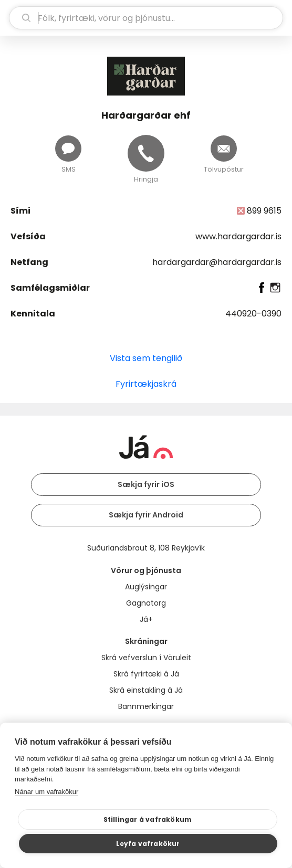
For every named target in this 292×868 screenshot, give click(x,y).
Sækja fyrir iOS (146, 484)
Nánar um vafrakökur (46, 792)
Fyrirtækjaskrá (146, 384)
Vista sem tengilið (146, 358)
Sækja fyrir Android (146, 515)
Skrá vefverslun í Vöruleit (146, 658)
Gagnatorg (146, 603)
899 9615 (264, 211)
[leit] (146, 18)
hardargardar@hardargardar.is (217, 262)
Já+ (146, 619)
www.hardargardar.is (238, 236)
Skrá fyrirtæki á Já (146, 674)
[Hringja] (146, 153)
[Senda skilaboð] (68, 149)
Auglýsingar (146, 587)
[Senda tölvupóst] (224, 149)
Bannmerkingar (146, 706)
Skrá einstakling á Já (146, 690)
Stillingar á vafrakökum (148, 819)
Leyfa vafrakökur (148, 844)
